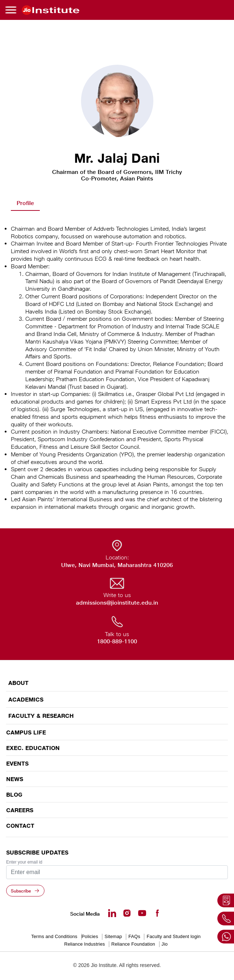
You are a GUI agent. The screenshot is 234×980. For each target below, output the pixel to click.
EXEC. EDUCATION (33, 748)
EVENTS (17, 763)
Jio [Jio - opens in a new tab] (165, 944)
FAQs (134, 936)
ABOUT (18, 683)
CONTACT (20, 826)
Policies (90, 936)
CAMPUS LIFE (26, 732)
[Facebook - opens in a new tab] (157, 913)
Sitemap (113, 936)
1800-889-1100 (117, 641)
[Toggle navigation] (12, 10)
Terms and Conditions (54, 936)
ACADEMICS (26, 700)
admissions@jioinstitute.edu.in (117, 603)
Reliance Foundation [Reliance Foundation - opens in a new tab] (133, 944)
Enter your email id (24, 862)
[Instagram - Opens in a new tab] (127, 913)
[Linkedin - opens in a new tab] (112, 913)
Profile (25, 203)
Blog (14, 794)
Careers (20, 810)
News (15, 779)
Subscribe (21, 891)
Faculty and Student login (173, 936)
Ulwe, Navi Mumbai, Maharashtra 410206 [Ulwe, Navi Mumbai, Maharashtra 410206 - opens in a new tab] (117, 565)
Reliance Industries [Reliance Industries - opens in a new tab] (84, 944)
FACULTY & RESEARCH (41, 716)
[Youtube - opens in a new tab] (142, 913)
